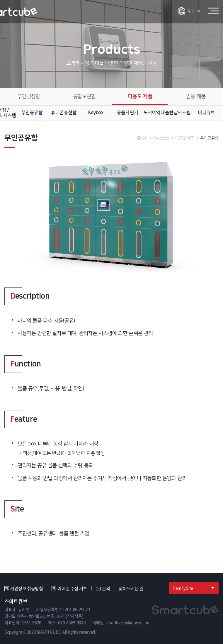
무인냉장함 (28, 97)
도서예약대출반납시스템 (167, 113)
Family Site (194, 588)
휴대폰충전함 (64, 113)
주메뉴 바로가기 (0, 0)
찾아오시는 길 (131, 588)
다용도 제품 (140, 97)
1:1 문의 (103, 588)
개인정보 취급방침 (24, 589)
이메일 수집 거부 (69, 589)
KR (194, 11)
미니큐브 (206, 113)
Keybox (96, 113)
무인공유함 (32, 113)
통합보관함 (84, 97)
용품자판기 (128, 113)
